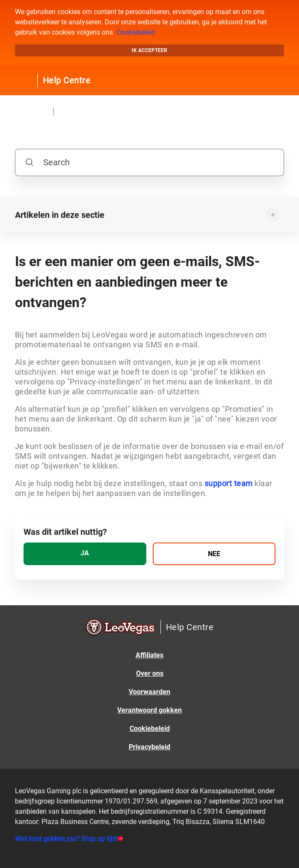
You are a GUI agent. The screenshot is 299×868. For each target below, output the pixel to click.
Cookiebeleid (136, 32)
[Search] (149, 162)
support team (229, 483)
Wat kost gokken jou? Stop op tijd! (66, 839)
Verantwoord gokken (149, 710)
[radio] (85, 554)
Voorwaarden (149, 692)
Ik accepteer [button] (149, 50)
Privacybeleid (149, 747)
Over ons (150, 673)
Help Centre (67, 80)
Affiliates (149, 655)
